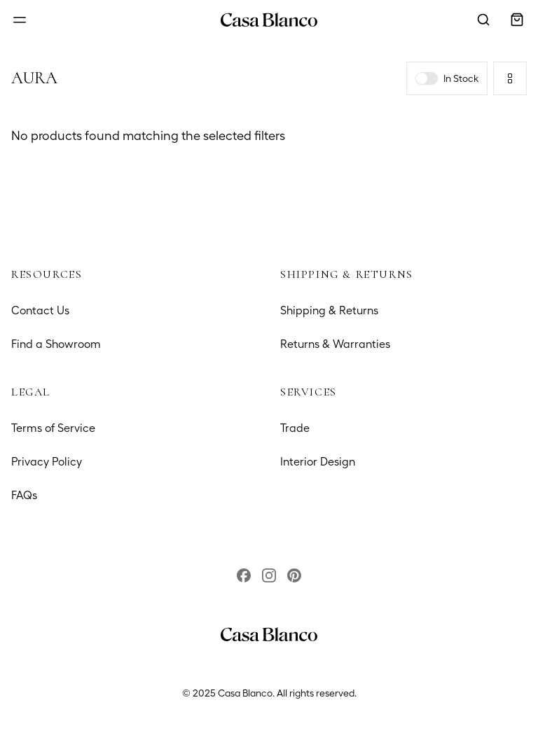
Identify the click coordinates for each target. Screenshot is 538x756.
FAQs (24, 495)
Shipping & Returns (329, 310)
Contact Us (40, 310)
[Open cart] (517, 20)
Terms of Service (53, 428)
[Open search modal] (483, 20)
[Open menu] (20, 20)
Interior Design (318, 462)
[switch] (427, 78)
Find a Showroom (56, 344)
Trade (295, 428)
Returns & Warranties (335, 344)
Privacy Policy (47, 462)
